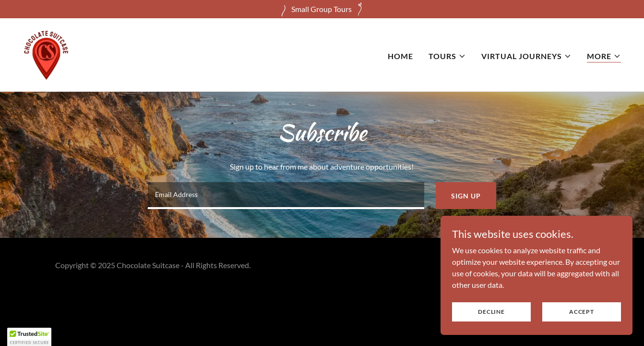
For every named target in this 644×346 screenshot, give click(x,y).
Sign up (466, 196)
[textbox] (286, 196)
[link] (46, 54)
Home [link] (400, 56)
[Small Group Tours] (322, 9)
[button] (447, 56)
